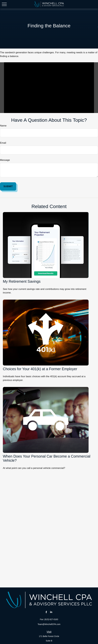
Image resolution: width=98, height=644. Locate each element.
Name (3, 126)
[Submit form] (8, 186)
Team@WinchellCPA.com (49, 624)
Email (3, 143)
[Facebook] (46, 612)
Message (5, 160)
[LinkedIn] (51, 612)
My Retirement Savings (22, 281)
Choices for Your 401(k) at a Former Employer (40, 369)
